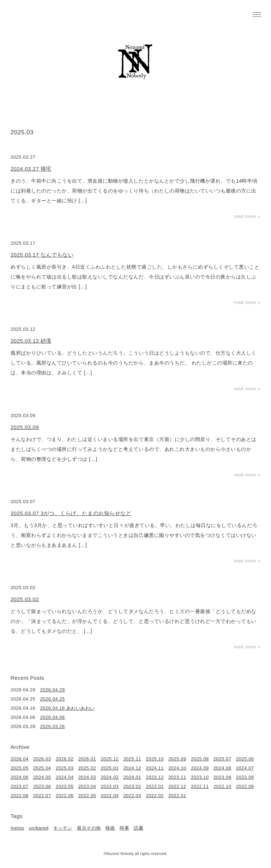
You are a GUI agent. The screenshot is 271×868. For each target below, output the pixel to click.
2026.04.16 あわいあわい (68, 708)
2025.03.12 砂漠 (31, 341)
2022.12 (177, 786)
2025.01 (110, 768)
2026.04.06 (53, 717)
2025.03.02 (25, 599)
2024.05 (42, 777)
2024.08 (222, 768)
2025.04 (42, 768)
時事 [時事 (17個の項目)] (124, 828)
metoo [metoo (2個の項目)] (17, 828)
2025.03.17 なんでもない (42, 255)
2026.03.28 (53, 726)
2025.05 (20, 768)
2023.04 (87, 786)
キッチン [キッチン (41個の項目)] (63, 828)
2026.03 (42, 759)
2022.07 (42, 796)
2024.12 (132, 768)
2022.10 (222, 786)
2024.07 (245, 768)
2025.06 (245, 759)
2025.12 (110, 759)
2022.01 (177, 796)
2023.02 (132, 786)
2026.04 (20, 759)
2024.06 (20, 777)
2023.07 (20, 786)
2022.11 (200, 786)
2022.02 (155, 796)
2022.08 (20, 796)
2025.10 (155, 759)
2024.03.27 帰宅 (31, 169)
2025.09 (177, 759)
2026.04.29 (53, 690)
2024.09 (200, 768)
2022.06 (65, 796)
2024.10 (177, 768)
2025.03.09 (25, 427)
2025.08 (200, 759)
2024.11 (155, 768)
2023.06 (42, 786)
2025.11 (132, 759)
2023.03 (110, 786)
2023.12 (155, 777)
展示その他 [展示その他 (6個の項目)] (89, 828)
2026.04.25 (53, 699)
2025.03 (65, 768)
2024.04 (65, 777)
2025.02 (87, 768)
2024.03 (87, 777)
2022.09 (245, 786)
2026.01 (87, 759)
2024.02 (110, 777)
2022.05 (87, 796)
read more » (247, 216)
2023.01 (155, 786)
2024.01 (132, 777)
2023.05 (65, 786)
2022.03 (132, 796)
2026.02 (65, 759)
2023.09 (222, 777)
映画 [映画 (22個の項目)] (110, 828)
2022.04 (110, 796)
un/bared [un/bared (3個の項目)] (39, 828)
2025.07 (222, 759)
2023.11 (177, 777)
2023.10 (200, 777)
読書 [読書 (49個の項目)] (138, 828)
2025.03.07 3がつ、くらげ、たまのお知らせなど (71, 513)
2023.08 (245, 777)
